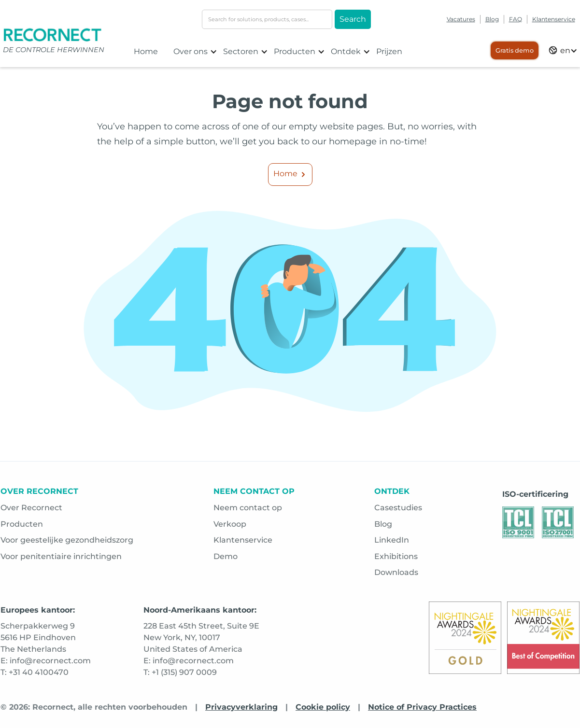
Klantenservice (554, 19)
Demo (226, 556)
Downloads (396, 572)
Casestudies (398, 508)
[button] (195, 52)
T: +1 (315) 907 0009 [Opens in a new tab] (180, 672)
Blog (492, 19)
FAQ (516, 19)
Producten (22, 524)
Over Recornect (31, 508)
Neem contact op (248, 508)
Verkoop (230, 524)
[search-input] (267, 19)
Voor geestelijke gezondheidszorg (67, 540)
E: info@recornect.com (189, 661)
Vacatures (461, 19)
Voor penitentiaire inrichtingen (61, 556)
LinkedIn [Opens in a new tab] (392, 540)
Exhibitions (396, 556)
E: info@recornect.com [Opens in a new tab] (46, 661)
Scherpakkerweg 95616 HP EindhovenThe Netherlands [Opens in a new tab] (38, 637)
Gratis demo (515, 50)
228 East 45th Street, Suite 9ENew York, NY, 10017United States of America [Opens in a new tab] (201, 637)
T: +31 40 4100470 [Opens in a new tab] (35, 672)
